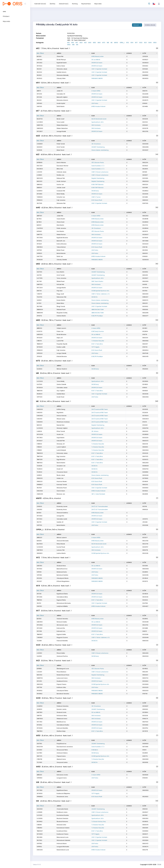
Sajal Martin (61, 438)
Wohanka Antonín (62, 100)
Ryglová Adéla (61, 634)
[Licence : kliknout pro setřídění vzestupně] (134, 53)
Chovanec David (62, 472)
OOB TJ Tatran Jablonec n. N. (101, 294)
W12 (128, 43)
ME (112, 43)
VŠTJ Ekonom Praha (98, 163)
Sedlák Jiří (60, 522)
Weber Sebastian (62, 128)
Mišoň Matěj (61, 194)
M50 (94, 43)
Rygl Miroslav (61, 459)
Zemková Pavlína (62, 656)
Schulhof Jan (61, 197)
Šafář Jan (60, 256)
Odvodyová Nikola (63, 578)
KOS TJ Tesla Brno (97, 344)
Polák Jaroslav (61, 228)
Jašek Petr (60, 216)
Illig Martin (60, 413)
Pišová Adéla (61, 653)
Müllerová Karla (62, 572)
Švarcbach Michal (62, 166)
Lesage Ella (60, 516)
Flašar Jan (60, 331)
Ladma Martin (61, 553)
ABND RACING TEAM (98, 310)
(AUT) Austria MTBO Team (100, 409)
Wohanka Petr (61, 203)
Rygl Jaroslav (61, 456)
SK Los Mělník (96, 60)
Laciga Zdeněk (61, 353)
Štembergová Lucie (63, 669)
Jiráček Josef (61, 188)
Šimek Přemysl (61, 60)
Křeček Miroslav (62, 356)
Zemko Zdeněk (61, 384)
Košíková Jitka (61, 687)
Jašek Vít (60, 91)
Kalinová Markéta (62, 728)
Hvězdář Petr (61, 441)
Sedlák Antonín (62, 72)
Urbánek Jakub (61, 172)
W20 (141, 43)
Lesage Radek (61, 131)
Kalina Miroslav (62, 244)
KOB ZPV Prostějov (97, 316)
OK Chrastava (96, 144)
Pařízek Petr (60, 284)
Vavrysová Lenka (62, 762)
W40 (150, 43)
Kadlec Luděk (61, 347)
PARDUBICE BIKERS (97, 78)
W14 (132, 43)
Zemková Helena (62, 753)
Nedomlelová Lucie (63, 850)
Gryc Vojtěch (61, 391)
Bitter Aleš (60, 169)
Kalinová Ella (61, 628)
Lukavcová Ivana (62, 678)
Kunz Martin (60, 272)
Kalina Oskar (61, 66)
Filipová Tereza (61, 684)
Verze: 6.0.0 (37, 865)
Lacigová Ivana (62, 778)
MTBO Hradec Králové (98, 106)
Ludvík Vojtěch (61, 447)
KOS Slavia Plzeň (97, 200)
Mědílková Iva (61, 722)
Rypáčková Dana (62, 790)
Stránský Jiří (61, 444)
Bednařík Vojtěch (62, 97)
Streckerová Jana (62, 797)
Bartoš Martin (61, 525)
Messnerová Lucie (62, 837)
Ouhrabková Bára (62, 597)
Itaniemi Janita (62, 709)
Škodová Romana (62, 822)
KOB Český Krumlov (98, 331)
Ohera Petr (60, 56)
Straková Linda (61, 712)
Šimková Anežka (62, 622)
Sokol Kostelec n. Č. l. (98, 166)
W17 (136, 43)
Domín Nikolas (61, 163)
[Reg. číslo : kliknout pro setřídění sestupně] (46, 53)
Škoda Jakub (61, 475)
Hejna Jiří (60, 338)
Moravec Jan (61, 494)
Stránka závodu (150, 25)
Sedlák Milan (61, 394)
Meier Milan (60, 303)
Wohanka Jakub (62, 69)
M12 (68, 43)
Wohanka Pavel (62, 488)
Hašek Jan (60, 478)
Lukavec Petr (61, 550)
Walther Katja (61, 731)
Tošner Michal (61, 247)
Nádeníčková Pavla (63, 675)
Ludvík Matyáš (61, 450)
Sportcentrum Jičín (98, 122)
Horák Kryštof (61, 103)
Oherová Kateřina (62, 513)
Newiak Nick (61, 425)
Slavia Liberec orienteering (100, 150)
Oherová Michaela (63, 541)
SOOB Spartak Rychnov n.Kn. (100, 291)
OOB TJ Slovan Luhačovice (100, 172)
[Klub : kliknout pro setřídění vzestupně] (108, 53)
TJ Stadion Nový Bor (98, 341)
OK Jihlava (95, 431)
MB (108, 43)
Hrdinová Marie (62, 843)
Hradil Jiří (60, 469)
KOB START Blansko (97, 184)
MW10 (116, 43)
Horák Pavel (60, 397)
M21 (85, 43)
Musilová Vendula (62, 818)
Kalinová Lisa (61, 631)
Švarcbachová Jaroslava (65, 747)
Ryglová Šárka (61, 600)
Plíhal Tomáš (61, 431)
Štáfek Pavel (61, 281)
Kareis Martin (61, 300)
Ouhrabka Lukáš (62, 519)
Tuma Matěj (60, 381)
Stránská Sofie (61, 825)
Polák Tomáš (61, 144)
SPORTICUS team (97, 63)
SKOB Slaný (95, 191)
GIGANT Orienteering (98, 147)
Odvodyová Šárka (62, 691)
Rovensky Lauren (62, 506)
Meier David (60, 150)
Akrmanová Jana (62, 625)
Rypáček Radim (62, 63)
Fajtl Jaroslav (61, 200)
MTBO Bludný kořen (98, 56)
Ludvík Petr (60, 341)
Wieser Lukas (61, 419)
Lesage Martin (61, 288)
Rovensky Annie (62, 509)
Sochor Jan (60, 184)
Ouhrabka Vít (61, 94)
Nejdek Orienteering (98, 178)
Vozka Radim (61, 219)
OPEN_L (122, 43)
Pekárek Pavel (61, 310)
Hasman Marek (62, 481)
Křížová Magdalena (63, 581)
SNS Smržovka (96, 125)
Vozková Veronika (62, 619)
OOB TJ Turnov (96, 197)
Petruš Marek (61, 544)
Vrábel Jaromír (61, 328)
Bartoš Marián (61, 253)
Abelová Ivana (61, 759)
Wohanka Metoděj (63, 75)
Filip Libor (60, 291)
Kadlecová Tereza (62, 834)
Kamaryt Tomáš (62, 485)
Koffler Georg (61, 409)
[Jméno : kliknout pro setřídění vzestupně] (74, 53)
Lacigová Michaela (63, 847)
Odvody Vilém (61, 78)
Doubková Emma (62, 681)
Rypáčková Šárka (62, 594)
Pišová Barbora (61, 672)
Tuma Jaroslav (61, 278)
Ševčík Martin (61, 463)
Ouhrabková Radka (63, 725)
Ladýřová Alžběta (62, 606)
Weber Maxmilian (62, 125)
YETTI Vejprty (95, 347)
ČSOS (159, 865)
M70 (104, 43)
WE (77, 45)
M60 (99, 43)
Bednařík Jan (61, 241)
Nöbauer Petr (61, 178)
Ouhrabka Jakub (62, 388)
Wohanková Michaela (64, 603)
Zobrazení (136, 25)
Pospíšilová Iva (61, 744)
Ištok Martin (60, 225)
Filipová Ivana (61, 756)
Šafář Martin (61, 106)
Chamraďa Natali (62, 809)
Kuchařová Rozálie (63, 815)
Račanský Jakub (62, 453)
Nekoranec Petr (62, 297)
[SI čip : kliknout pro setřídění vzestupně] (150, 53)
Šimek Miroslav (61, 334)
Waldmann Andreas (63, 422)
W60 (69, 45)
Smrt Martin (60, 231)
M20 (81, 43)
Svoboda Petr (61, 191)
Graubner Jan (61, 466)
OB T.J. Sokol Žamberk (98, 494)
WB (73, 45)
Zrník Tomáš (61, 147)
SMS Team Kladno (97, 281)
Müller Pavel (60, 250)
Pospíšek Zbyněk (62, 344)
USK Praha (95, 103)
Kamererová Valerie (63, 828)
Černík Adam (61, 491)
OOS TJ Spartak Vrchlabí (99, 69)
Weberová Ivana (62, 719)
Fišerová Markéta (62, 641)
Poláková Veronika (63, 706)
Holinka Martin (61, 316)
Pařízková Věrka (62, 716)
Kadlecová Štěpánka (63, 793)
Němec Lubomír (62, 538)
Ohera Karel (60, 222)
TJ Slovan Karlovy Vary (99, 822)
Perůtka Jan (60, 175)
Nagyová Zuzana (62, 637)
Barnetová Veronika (63, 694)
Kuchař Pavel (61, 547)
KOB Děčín (95, 750)
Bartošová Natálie (62, 575)
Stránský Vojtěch (62, 428)
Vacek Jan (60, 434)
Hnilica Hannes (62, 416)
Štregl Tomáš (61, 306)
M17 (77, 43)
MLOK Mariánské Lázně (99, 119)
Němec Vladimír (62, 369)
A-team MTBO (96, 91)
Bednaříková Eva (62, 569)
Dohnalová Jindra (62, 775)
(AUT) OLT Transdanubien (100, 506)
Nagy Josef (60, 294)
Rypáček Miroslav (62, 238)
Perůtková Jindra (62, 812)
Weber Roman (61, 235)
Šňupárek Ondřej (62, 313)
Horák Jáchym (61, 181)
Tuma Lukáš (60, 122)
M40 (90, 43)
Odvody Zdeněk (62, 260)
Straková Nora (61, 566)
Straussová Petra (62, 750)
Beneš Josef (60, 119)
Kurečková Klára (62, 831)
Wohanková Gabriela (63, 840)
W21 (145, 43)
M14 (73, 43)
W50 (155, 43)
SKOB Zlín (95, 297)
